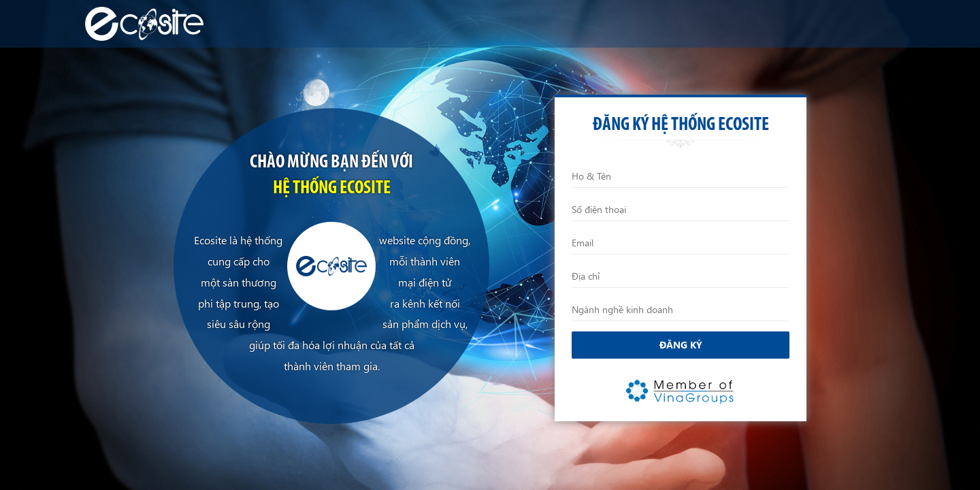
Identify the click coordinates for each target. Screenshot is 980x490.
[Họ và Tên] (681, 176)
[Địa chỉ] (681, 276)
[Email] (681, 243)
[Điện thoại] (681, 210)
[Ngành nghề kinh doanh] (681, 310)
